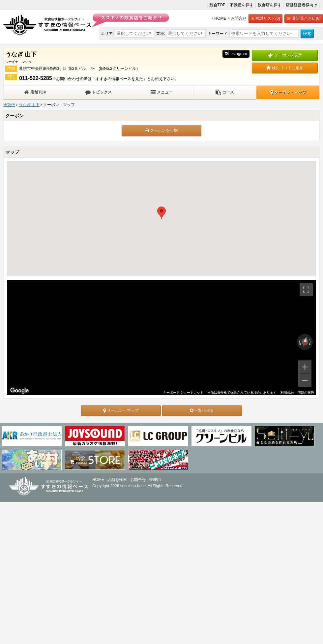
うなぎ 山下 (29, 105)
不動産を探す (242, 5)
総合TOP (218, 5)
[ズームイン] (305, 367)
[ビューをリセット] (305, 342)
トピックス (98, 92)
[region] (161, 337)
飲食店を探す (270, 5)
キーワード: (218, 34)
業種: (161, 34)
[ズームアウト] (305, 380)
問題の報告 (306, 392)
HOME (9, 105)
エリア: (107, 34)
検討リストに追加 (285, 68)
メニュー (162, 92)
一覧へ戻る (202, 410)
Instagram (236, 54)
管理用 (155, 480)
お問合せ (138, 480)
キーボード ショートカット (183, 392)
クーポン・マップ (288, 92)
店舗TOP (35, 92)
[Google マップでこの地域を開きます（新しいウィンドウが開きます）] (19, 391)
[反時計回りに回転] (299, 342)
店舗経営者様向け (302, 5)
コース (225, 92)
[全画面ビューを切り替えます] (306, 290)
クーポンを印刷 (161, 130)
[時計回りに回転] (310, 342)
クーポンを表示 (285, 55)
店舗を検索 (117, 480)
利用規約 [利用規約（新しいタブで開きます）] (287, 392)
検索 (307, 33)
